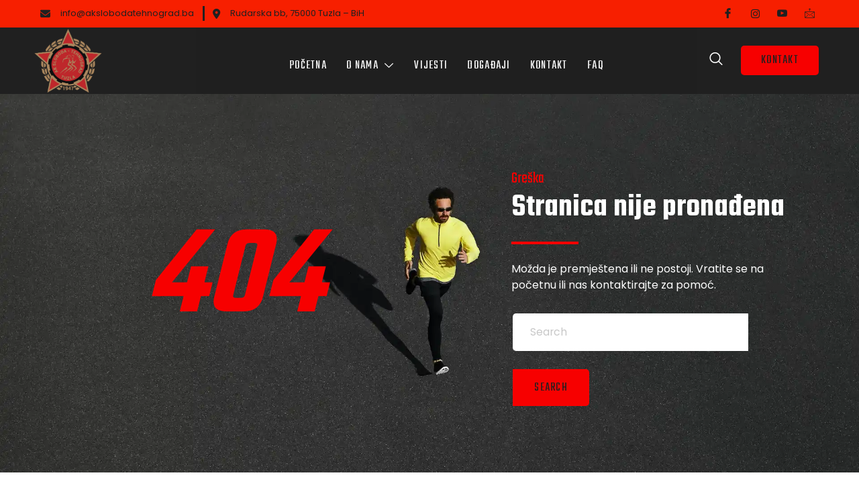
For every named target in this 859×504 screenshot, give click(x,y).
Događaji (489, 57)
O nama (370, 57)
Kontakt (550, 57)
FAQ (597, 57)
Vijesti (431, 57)
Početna (307, 57)
